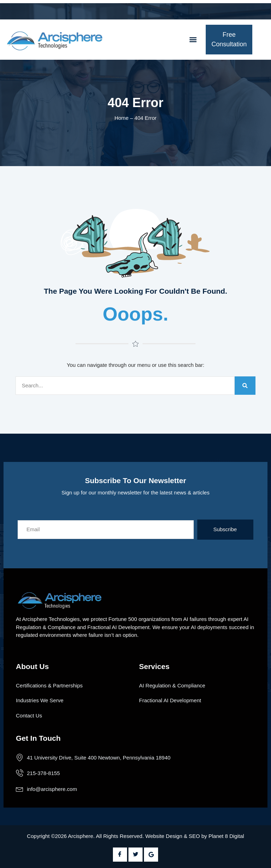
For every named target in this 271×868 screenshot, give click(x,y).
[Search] (245, 386)
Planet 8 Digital (226, 836)
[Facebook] (120, 855)
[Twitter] (135, 855)
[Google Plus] (151, 855)
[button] (193, 40)
